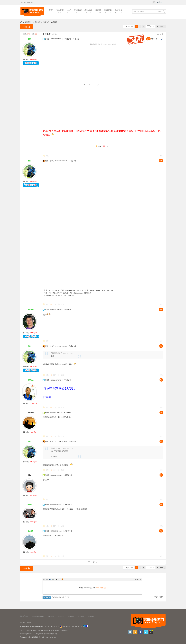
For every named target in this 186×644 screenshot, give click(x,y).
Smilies (62, 579)
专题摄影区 (37, 22)
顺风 (29, 475)
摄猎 (29, 39)
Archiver (23, 622)
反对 (62, 304)
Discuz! (30, 634)
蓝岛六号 (31, 413)
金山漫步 (31, 531)
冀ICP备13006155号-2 (52, 627)
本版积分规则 (159, 597)
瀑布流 (98, 11)
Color (47, 579)
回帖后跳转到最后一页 (60, 597)
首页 (51, 11)
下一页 (162, 27)
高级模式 (138, 579)
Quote (56, 579)
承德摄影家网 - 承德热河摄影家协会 (32, 627)
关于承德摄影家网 (38, 617)
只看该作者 (67, 39)
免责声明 (81, 617)
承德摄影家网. (33, 637)
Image (50, 579)
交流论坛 (28, 22)
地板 (161, 346)
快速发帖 (108, 11)
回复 (47, 156)
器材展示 (119, 11)
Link (53, 579)
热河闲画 (31, 309)
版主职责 (61, 617)
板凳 (161, 309)
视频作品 (46, 22)
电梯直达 (154, 39)
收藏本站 (30, 2)
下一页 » (93, 562)
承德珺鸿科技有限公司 (49, 634)
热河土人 (31, 380)
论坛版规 (91, 617)
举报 (161, 156)
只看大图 (76, 39)
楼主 (148, 39)
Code (59, 579)
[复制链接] (54, 34)
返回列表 (130, 27)
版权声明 (71, 617)
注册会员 (103, 588)
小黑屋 (29, 622)
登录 (97, 588)
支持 (55, 304)
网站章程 (51, 617)
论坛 (69, 11)
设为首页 (23, 2)
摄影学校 (88, 11)
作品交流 (60, 11)
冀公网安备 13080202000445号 (71, 627)
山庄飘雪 (54, 22)
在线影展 (78, 11)
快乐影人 (31, 505)
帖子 (160, 11)
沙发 (161, 161)
